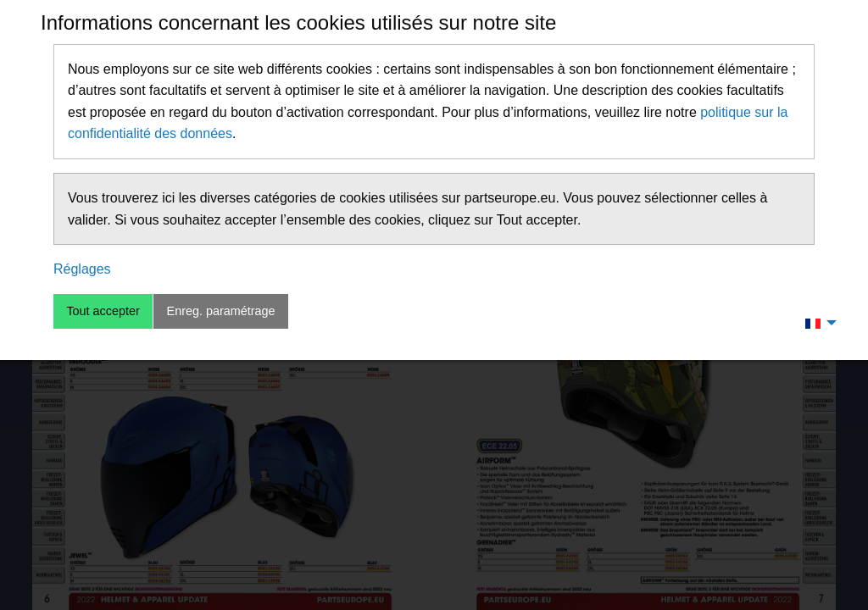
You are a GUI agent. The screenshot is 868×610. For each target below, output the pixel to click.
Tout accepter (103, 311)
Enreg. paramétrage (221, 311)
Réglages (82, 269)
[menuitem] (816, 323)
